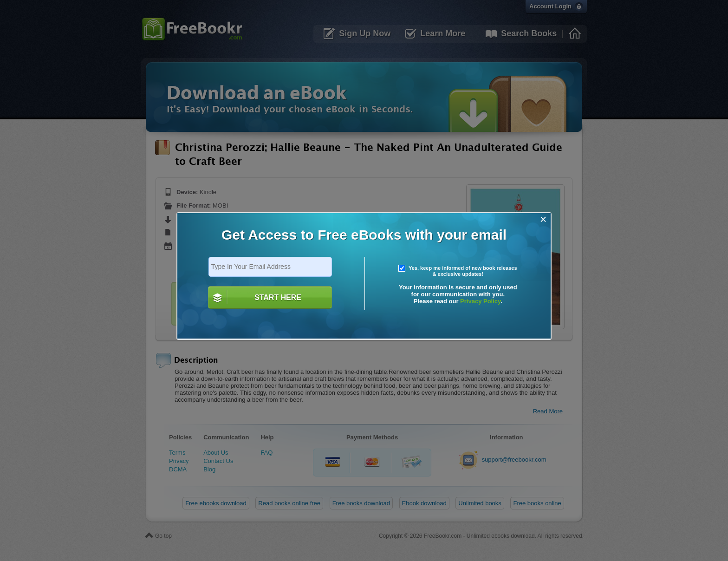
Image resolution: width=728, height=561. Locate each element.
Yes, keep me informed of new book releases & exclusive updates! (458, 271)
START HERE (278, 297)
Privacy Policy (480, 301)
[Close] (543, 219)
